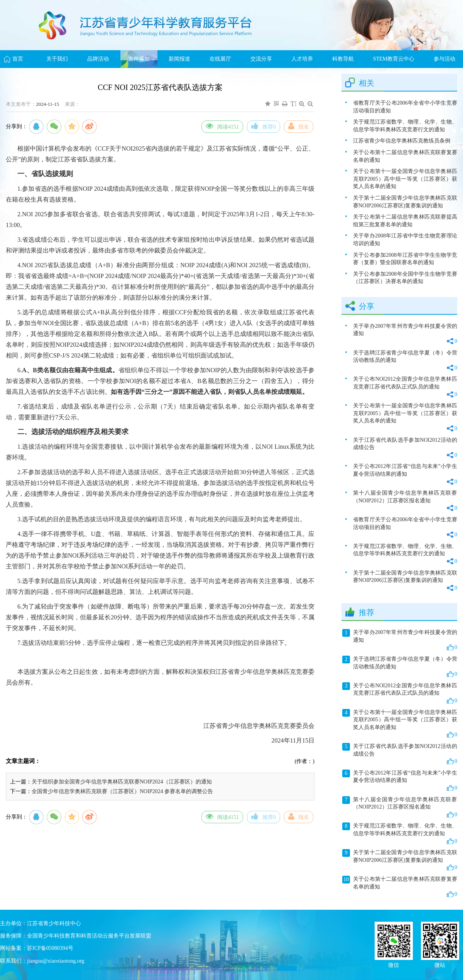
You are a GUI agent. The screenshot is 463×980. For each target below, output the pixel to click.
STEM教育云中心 (394, 59)
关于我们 (57, 59)
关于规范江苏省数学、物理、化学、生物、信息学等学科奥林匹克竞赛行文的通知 (405, 126)
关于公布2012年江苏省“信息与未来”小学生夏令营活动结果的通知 (405, 474)
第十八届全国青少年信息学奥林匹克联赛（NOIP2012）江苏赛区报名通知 (405, 501)
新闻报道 (179, 59)
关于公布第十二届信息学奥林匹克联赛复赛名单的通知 (405, 156)
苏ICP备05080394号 (50, 948)
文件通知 (139, 59)
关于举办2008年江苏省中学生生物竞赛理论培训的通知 (405, 240)
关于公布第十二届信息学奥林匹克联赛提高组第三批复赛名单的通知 (405, 221)
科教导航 (343, 59)
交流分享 (261, 59)
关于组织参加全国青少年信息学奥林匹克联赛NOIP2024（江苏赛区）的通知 (122, 782)
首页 (18, 59)
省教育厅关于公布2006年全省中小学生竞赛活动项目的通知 (405, 107)
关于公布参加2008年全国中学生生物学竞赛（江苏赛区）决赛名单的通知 (405, 278)
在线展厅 (220, 59)
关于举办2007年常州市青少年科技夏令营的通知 (405, 334)
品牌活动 (98, 59)
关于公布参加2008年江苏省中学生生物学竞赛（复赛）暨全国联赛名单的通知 (405, 259)
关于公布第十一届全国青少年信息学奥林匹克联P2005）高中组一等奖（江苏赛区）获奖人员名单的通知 (405, 179)
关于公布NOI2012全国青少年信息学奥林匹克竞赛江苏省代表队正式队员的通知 (405, 387)
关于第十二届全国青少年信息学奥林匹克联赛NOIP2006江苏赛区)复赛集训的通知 (405, 202)
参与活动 (444, 59)
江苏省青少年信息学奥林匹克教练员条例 (402, 141)
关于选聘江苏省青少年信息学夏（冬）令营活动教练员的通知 (405, 361)
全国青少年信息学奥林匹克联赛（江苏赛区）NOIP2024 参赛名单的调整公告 (122, 791)
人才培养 (302, 59)
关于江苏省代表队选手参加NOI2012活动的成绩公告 (405, 448)
